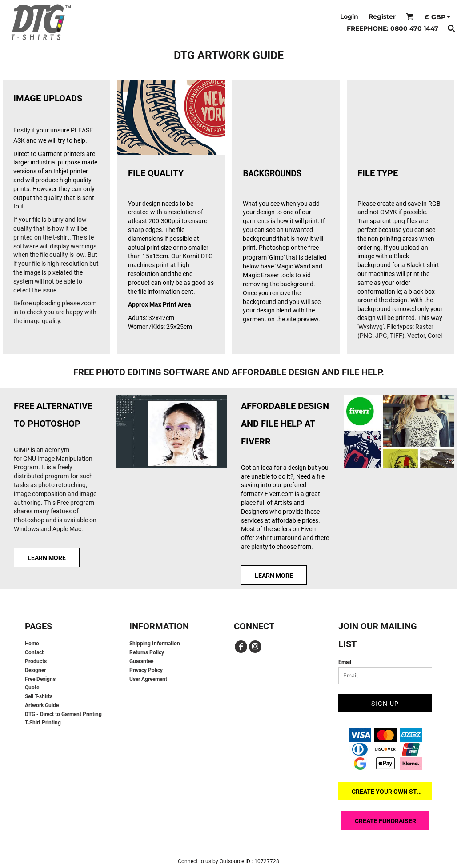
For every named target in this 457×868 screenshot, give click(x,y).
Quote (32, 688)
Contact (34, 652)
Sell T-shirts (39, 696)
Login (349, 16)
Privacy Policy (146, 670)
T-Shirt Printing (43, 723)
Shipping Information (155, 644)
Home (32, 644)
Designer (35, 670)
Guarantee (141, 661)
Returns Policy (147, 652)
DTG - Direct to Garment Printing (63, 714)
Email (345, 662)
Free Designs (40, 679)
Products (36, 661)
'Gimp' (276, 257)
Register (382, 16)
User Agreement (148, 679)
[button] (410, 16)
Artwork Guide (42, 705)
